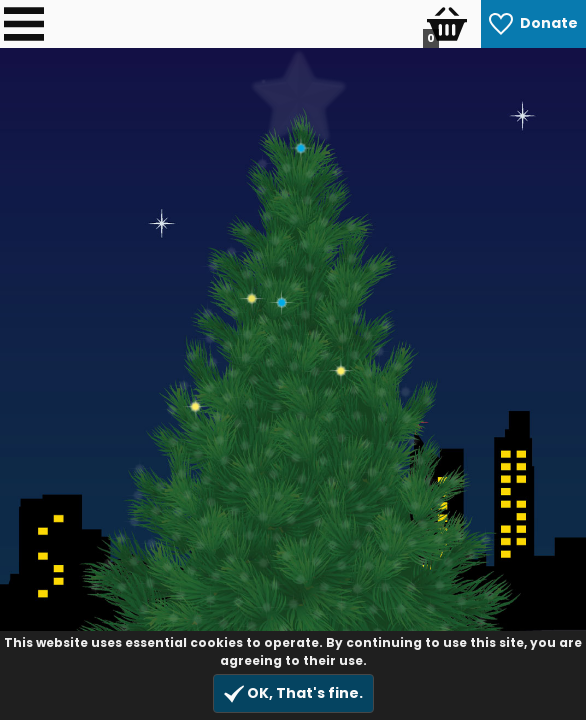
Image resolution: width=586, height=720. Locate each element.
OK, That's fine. (293, 693)
